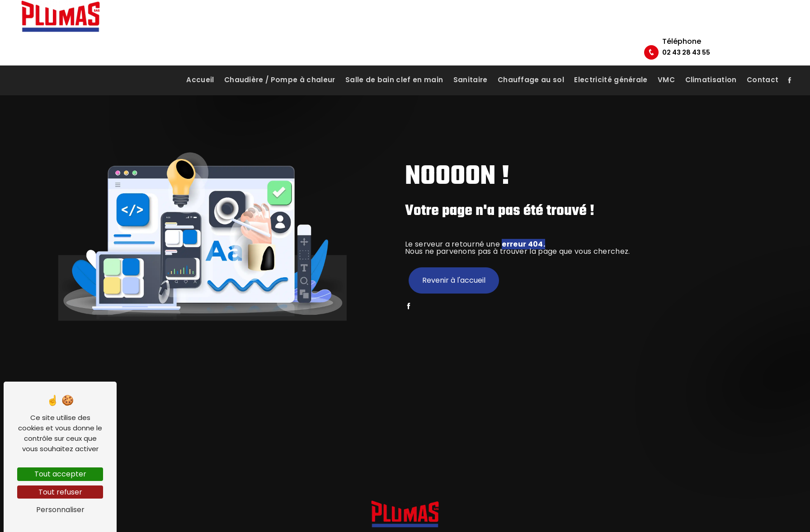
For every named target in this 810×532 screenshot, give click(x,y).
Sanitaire (471, 61)
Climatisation (711, 61)
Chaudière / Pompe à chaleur (280, 61)
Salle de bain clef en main (394, 61)
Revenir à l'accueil (454, 280)
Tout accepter (60, 474)
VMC (666, 61)
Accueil (200, 61)
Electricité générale (611, 61)
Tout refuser (60, 492)
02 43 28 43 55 (755, 27)
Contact (763, 61)
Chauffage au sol (531, 61)
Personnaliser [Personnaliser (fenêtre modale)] (60, 510)
